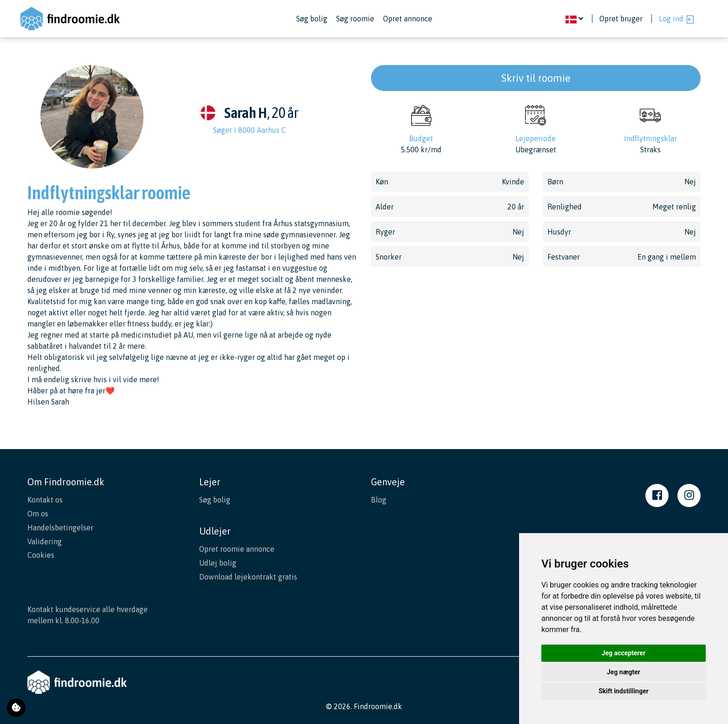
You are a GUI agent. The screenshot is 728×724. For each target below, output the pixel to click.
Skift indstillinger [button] (624, 691)
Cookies (41, 554)
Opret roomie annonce (237, 548)
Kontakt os (45, 500)
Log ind (676, 19)
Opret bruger (621, 19)
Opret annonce (408, 19)
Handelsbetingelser (60, 527)
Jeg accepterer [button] (624, 653)
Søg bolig (312, 19)
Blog (379, 500)
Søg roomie (355, 19)
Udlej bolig (218, 562)
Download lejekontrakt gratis (248, 575)
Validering (45, 540)
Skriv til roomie (536, 78)
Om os (38, 513)
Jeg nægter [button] (624, 672)
